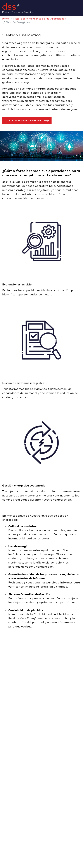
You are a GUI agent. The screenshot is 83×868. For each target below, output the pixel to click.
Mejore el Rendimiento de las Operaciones (40, 19)
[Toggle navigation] (82, 8)
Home (6, 19)
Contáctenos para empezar (23, 120)
